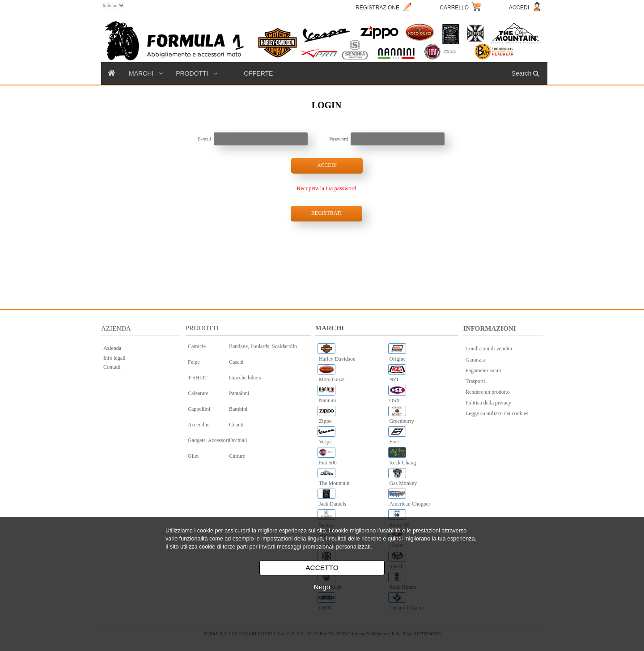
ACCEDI (519, 8)
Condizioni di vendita (489, 349)
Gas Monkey (403, 483)
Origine (398, 359)
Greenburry (402, 421)
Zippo (325, 421)
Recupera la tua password (326, 188)
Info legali (114, 358)
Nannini (328, 400)
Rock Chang (403, 463)
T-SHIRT (198, 378)
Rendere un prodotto (488, 392)
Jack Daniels (333, 504)
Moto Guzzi (332, 379)
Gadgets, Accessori (208, 440)
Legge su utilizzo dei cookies (497, 413)
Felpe (194, 362)
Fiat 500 (328, 463)
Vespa (325, 442)
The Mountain (334, 483)
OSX (395, 400)
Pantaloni (239, 393)
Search (526, 73)
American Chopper (410, 504)
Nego (322, 587)
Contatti (112, 367)
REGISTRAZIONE (377, 8)
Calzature (198, 393)
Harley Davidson (337, 359)
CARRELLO (454, 8)
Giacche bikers (245, 378)
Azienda (112, 348)
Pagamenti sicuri (483, 370)
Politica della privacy (488, 403)
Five (394, 442)
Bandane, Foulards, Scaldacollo (263, 346)
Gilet (193, 456)
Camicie (197, 346)
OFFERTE (258, 73)
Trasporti (475, 381)
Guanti (236, 425)
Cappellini (199, 409)
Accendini (199, 425)
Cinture (237, 456)
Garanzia (475, 360)
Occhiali (238, 440)
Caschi (236, 362)
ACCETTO (322, 568)
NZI (394, 379)
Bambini (238, 409)
